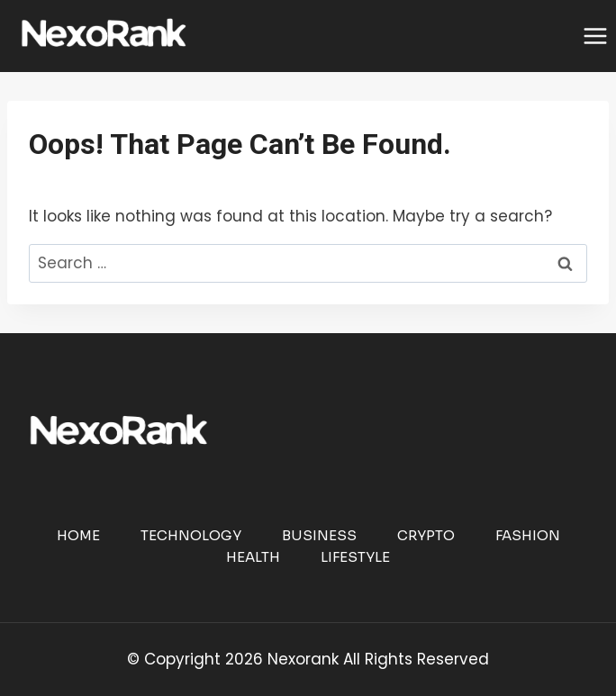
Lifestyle (355, 557)
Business (319, 535)
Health (253, 557)
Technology (191, 535)
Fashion (528, 535)
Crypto (426, 535)
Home (78, 535)
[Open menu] (595, 36)
